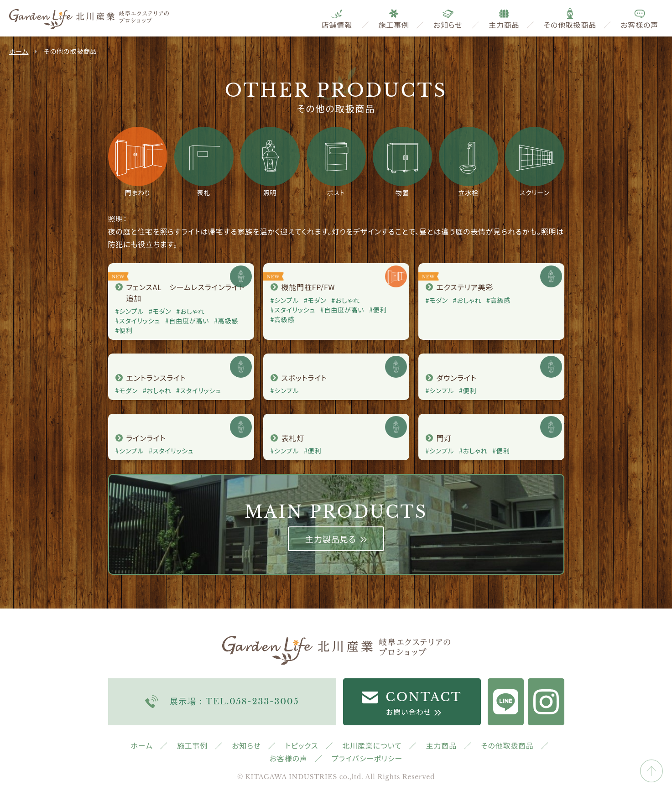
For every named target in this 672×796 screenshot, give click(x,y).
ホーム (19, 51)
